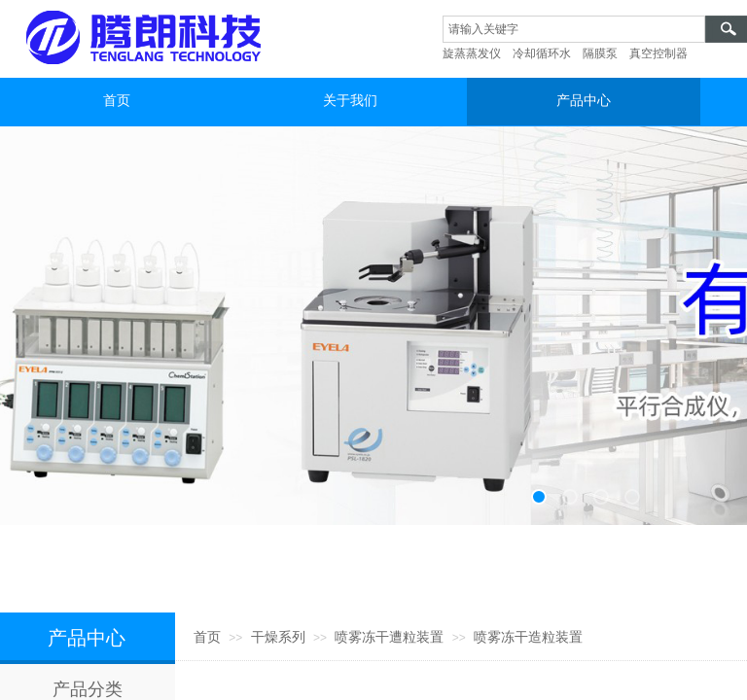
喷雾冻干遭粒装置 (389, 637)
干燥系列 (278, 637)
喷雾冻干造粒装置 (528, 637)
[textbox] (574, 29)
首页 (207, 637)
